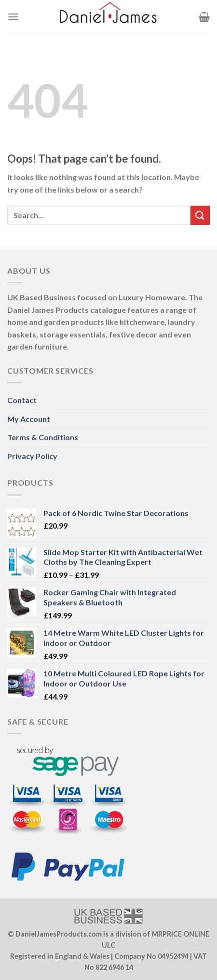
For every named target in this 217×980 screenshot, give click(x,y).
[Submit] (200, 215)
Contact (22, 400)
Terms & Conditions (43, 437)
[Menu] (13, 17)
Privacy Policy (32, 456)
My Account (29, 419)
